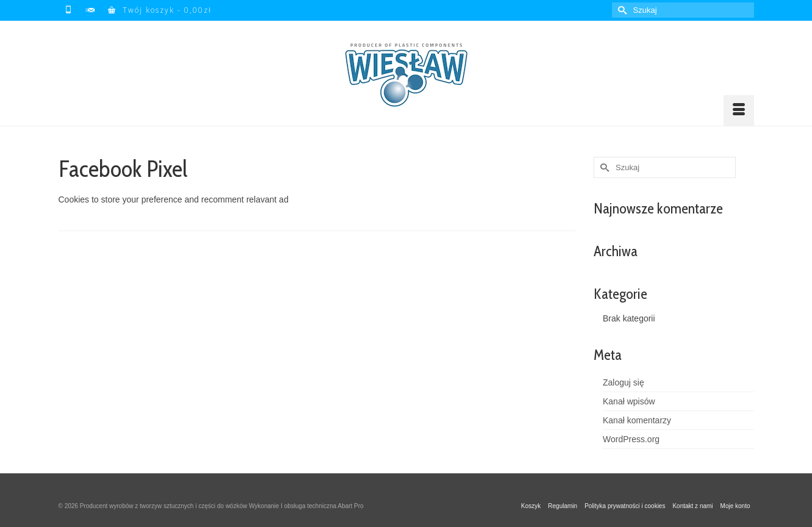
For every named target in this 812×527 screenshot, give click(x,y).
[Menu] (739, 110)
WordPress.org (631, 439)
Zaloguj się (623, 382)
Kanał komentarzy (637, 420)
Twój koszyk (160, 10)
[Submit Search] (621, 10)
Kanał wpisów (629, 401)
